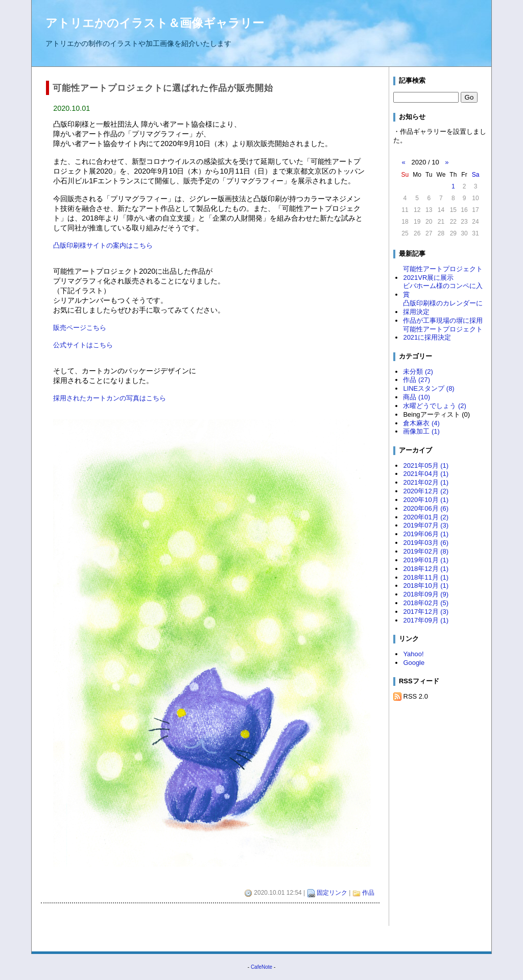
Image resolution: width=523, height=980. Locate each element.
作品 (368, 893)
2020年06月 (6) (426, 508)
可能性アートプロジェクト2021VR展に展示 (443, 273)
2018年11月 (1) (426, 577)
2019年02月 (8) (426, 551)
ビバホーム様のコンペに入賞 (443, 290)
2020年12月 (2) (426, 491)
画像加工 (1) (421, 431)
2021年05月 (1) (426, 465)
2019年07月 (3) (426, 525)
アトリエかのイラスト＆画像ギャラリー (155, 23)
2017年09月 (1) (426, 620)
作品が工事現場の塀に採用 (443, 320)
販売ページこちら (80, 328)
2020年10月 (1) (426, 500)
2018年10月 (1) (426, 585)
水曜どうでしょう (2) (434, 406)
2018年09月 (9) (426, 594)
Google (414, 663)
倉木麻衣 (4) (421, 423)
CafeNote (261, 967)
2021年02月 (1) (426, 482)
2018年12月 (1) (426, 569)
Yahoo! (413, 654)
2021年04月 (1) (426, 474)
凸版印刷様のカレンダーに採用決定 (443, 307)
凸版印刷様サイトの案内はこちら (103, 245)
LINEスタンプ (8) (429, 388)
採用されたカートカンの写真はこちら (110, 398)
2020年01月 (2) (426, 517)
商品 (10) (417, 397)
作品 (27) (417, 380)
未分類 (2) (418, 372)
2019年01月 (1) (426, 560)
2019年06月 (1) (426, 534)
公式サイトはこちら (83, 345)
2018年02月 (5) (426, 603)
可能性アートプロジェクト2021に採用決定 (443, 333)
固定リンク (332, 893)
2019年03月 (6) (426, 543)
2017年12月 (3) (426, 612)
